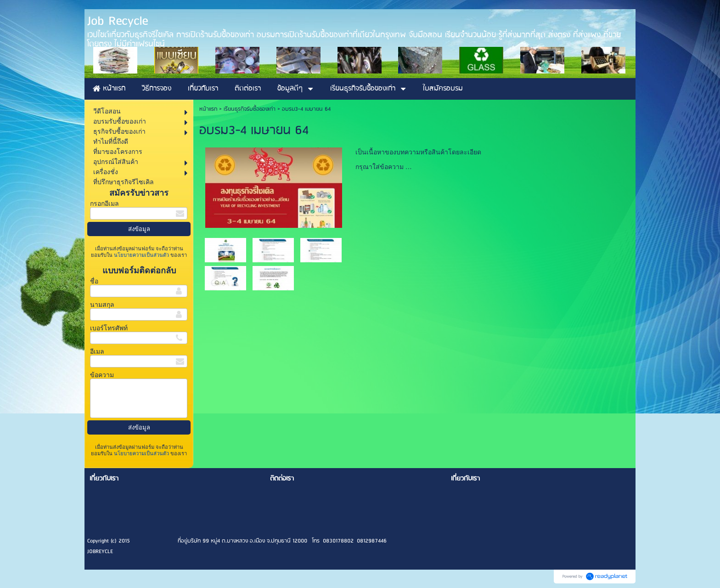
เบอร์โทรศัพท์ (109, 328)
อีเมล (97, 352)
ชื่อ (94, 281)
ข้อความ (102, 375)
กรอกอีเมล (104, 204)
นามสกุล (102, 305)
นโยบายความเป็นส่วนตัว (141, 255)
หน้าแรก (208, 109)
